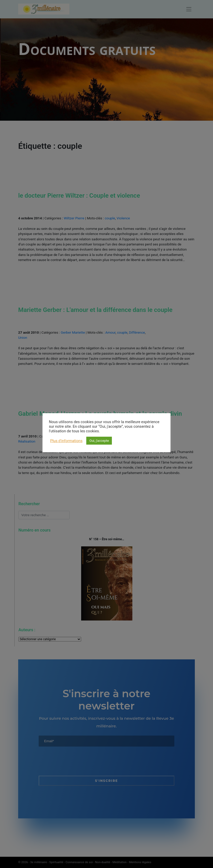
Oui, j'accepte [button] (99, 441)
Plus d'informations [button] (66, 441)
